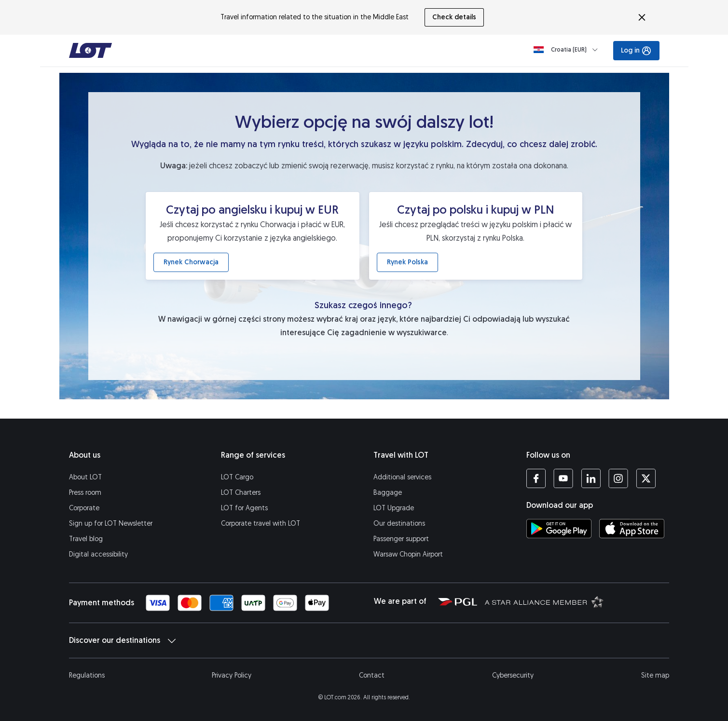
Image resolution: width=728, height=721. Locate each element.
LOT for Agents (244, 508)
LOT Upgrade (394, 508)
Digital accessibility (98, 554)
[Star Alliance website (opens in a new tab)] (544, 601)
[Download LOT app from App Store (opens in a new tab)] (632, 529)
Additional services (402, 477)
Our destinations (399, 524)
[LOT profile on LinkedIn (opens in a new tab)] (591, 478)
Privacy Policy (232, 675)
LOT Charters (241, 493)
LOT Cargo (237, 477)
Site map (655, 675)
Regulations (87, 675)
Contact (372, 675)
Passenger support (401, 539)
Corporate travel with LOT (261, 524)
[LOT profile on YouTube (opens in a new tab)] (563, 478)
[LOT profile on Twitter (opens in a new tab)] (646, 478)
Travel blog (86, 539)
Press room (85, 493)
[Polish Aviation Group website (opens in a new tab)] (458, 601)
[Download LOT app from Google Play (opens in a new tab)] (559, 529)
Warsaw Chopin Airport (408, 554)
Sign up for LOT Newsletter (111, 524)
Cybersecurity (513, 675)
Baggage (388, 493)
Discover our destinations (122, 640)
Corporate (84, 508)
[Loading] (568, 50)
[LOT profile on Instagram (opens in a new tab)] (618, 478)
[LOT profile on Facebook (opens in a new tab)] (536, 478)
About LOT (85, 477)
